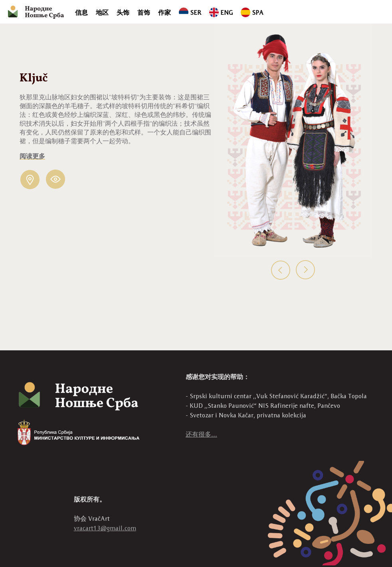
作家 (164, 13)
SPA (252, 13)
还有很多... (201, 434)
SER (190, 13)
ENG (221, 13)
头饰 (123, 13)
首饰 (144, 13)
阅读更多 (32, 156)
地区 (102, 13)
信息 (81, 13)
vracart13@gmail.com (105, 528)
